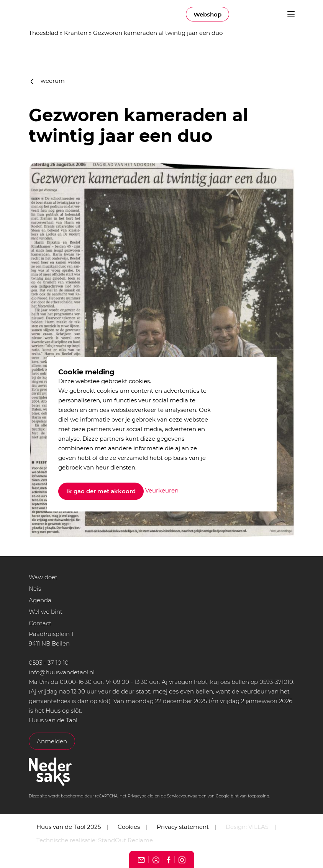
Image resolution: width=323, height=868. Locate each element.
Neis (35, 589)
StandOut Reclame (125, 840)
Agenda (40, 600)
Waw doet (43, 577)
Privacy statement (183, 827)
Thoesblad (43, 33)
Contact (40, 623)
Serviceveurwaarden (187, 796)
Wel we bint (46, 612)
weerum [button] (48, 81)
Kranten (76, 33)
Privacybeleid (141, 796)
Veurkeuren (162, 491)
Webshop (207, 14)
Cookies (129, 827)
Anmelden (52, 741)
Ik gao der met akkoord (101, 491)
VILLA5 (258, 827)
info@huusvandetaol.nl (62, 672)
